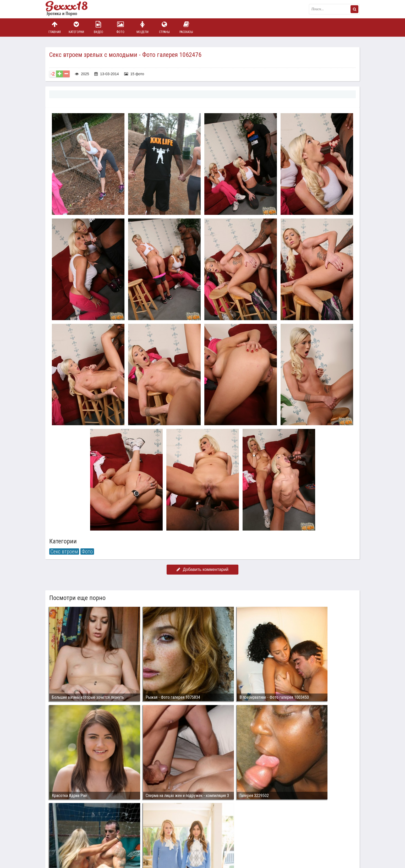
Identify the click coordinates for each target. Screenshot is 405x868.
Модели (143, 27)
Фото (121, 27)
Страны (164, 27)
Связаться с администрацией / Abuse (77, 836)
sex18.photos (101, 840)
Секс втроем (64, 552)
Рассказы (186, 27)
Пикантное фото (72, 9)
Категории (76, 27)
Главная (54, 27)
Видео (98, 27)
